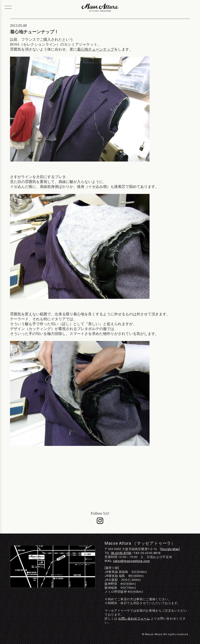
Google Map (170, 549)
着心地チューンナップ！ (34, 32)
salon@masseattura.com (131, 561)
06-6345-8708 (121, 553)
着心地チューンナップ (96, 49)
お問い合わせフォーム (134, 618)
